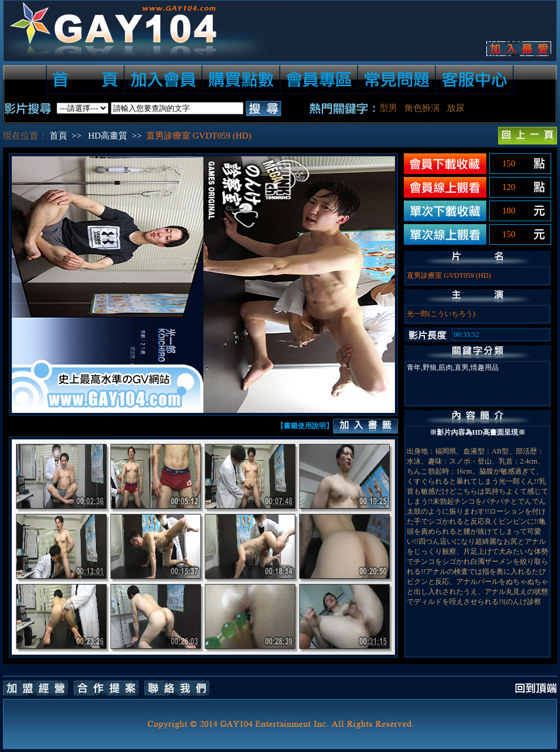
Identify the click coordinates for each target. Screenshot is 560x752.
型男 (388, 108)
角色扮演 (422, 108)
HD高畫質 (108, 136)
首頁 (58, 136)
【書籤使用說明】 (305, 426)
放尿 (456, 108)
